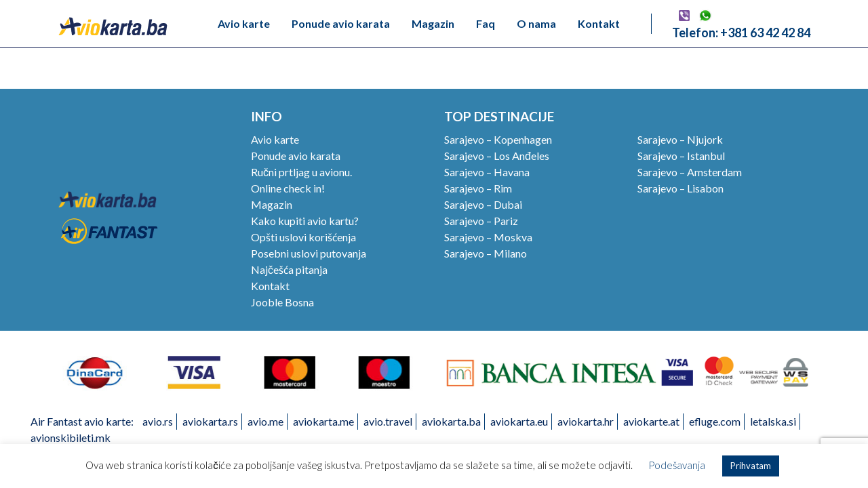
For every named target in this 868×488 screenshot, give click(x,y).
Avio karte (244, 23)
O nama (536, 23)
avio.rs (158, 421)
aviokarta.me (323, 421)
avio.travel (388, 421)
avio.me (265, 421)
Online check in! (288, 188)
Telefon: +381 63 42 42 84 (741, 33)
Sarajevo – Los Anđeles (497, 156)
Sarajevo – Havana (487, 172)
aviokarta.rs (210, 421)
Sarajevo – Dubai (483, 204)
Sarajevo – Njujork (680, 139)
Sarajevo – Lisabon (680, 188)
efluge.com (715, 421)
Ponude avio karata (341, 23)
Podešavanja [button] (677, 465)
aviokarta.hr (586, 421)
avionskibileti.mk (71, 438)
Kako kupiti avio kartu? (305, 221)
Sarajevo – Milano (486, 253)
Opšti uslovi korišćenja (303, 237)
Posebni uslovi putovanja (309, 253)
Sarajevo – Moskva (488, 237)
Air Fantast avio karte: (82, 421)
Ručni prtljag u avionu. (301, 172)
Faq (486, 23)
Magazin (433, 23)
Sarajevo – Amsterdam (690, 172)
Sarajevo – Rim (478, 188)
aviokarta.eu (519, 421)
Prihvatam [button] (751, 466)
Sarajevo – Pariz (481, 221)
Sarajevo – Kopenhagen (498, 139)
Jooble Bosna (282, 302)
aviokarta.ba (451, 421)
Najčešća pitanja (289, 269)
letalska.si (773, 421)
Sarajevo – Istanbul (681, 156)
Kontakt (599, 23)
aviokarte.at (651, 421)
